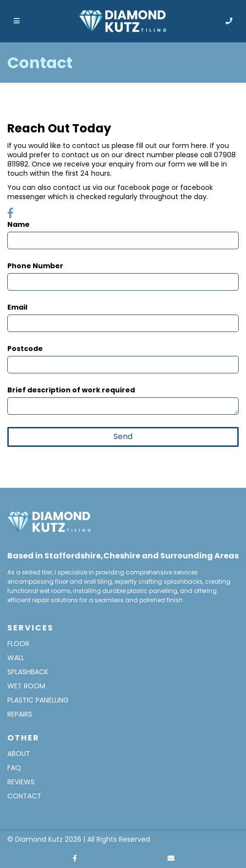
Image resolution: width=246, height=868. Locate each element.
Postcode (25, 349)
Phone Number (35, 266)
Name (19, 225)
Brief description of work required (71, 390)
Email (17, 307)
